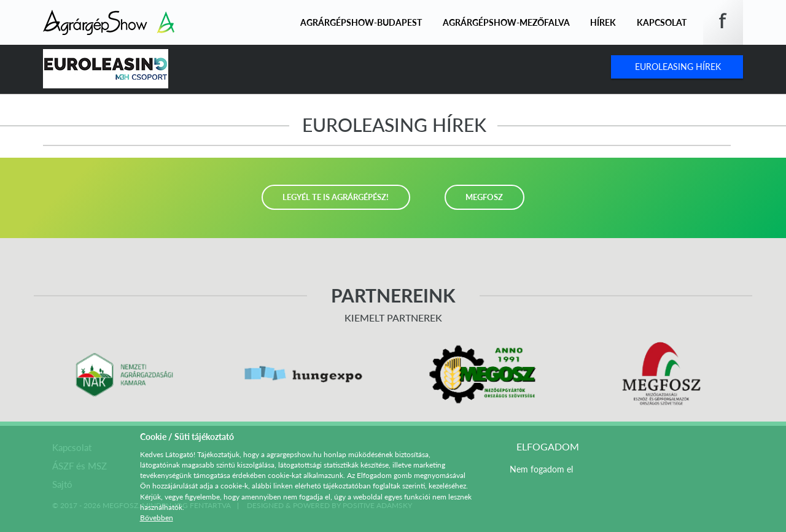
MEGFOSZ (484, 197)
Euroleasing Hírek (678, 67)
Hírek (603, 22)
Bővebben (157, 518)
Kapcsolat (662, 22)
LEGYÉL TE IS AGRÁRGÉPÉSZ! (336, 197)
